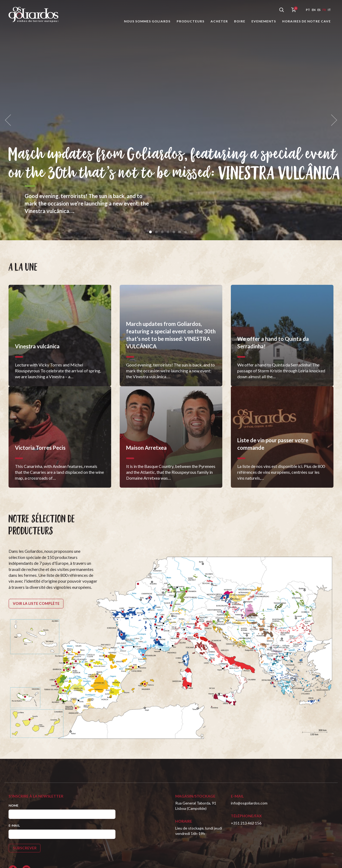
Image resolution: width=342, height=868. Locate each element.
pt (308, 10)
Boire (240, 21)
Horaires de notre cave (306, 21)
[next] (332, 120)
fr (324, 10)
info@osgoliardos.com (249, 803)
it (329, 10)
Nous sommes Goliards (147, 21)
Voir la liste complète (36, 604)
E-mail (14, 825)
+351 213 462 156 (246, 823)
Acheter (219, 21)
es (319, 10)
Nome (13, 805)
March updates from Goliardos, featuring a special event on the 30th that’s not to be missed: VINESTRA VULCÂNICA (173, 154)
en (314, 10)
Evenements (264, 21)
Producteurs (191, 21)
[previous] (10, 120)
